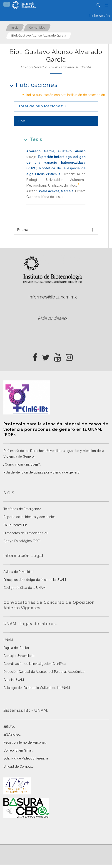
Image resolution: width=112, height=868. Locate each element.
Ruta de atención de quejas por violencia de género (41, 472)
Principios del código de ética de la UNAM (35, 580)
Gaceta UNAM (14, 680)
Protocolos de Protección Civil (26, 533)
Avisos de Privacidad (19, 572)
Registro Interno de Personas (25, 742)
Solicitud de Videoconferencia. (26, 758)
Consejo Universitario (19, 656)
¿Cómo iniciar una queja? (22, 464)
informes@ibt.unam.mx (53, 297)
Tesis (31, 139)
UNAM (8, 640)
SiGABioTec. (12, 735)
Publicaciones (32, 85)
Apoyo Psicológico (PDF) (22, 541)
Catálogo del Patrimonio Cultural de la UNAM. (37, 688)
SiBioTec (9, 727)
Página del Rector (16, 648)
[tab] (56, 121)
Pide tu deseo (52, 318)
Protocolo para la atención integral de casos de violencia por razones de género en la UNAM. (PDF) (56, 429)
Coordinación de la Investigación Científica (35, 664)
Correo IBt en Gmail (18, 750)
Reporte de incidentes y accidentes (29, 517)
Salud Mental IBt (15, 525)
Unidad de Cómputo (19, 767)
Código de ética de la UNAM (24, 588)
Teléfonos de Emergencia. (23, 509)
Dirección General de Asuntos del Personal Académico (44, 672)
